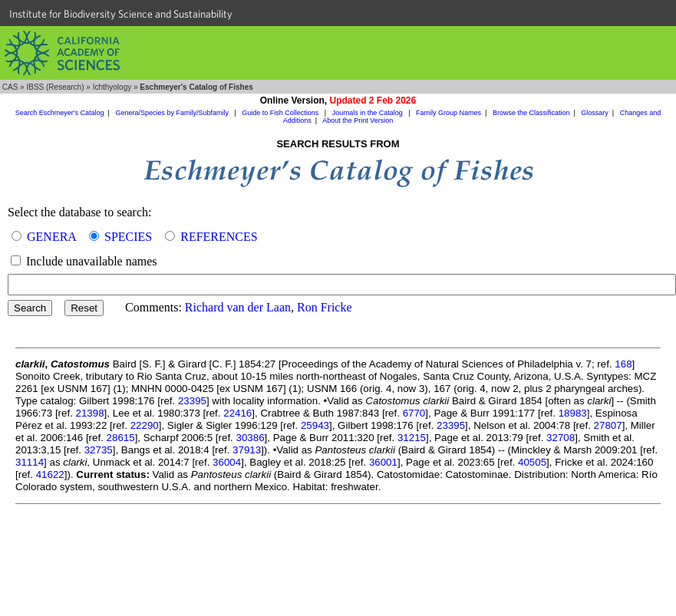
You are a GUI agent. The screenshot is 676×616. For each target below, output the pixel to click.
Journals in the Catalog (369, 113)
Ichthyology (112, 87)
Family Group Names (448, 113)
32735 (99, 450)
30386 (251, 438)
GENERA (51, 237)
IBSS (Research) (55, 87)
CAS (10, 87)
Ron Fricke (325, 307)
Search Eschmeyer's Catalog (60, 113)
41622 (50, 474)
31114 (30, 462)
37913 (247, 450)
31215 (412, 438)
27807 (608, 425)
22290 (145, 425)
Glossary (595, 113)
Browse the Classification (531, 113)
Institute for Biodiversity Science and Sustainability (121, 14)
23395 (192, 401)
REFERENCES (219, 237)
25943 (315, 425)
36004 (227, 462)
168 (623, 364)
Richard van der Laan (238, 307)
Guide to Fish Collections (281, 113)
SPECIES (128, 237)
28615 (121, 438)
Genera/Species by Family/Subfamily (173, 113)
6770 (414, 413)
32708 (561, 438)
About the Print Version (358, 120)
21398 (90, 413)
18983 (573, 413)
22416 (237, 413)
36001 (383, 462)
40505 (532, 462)
